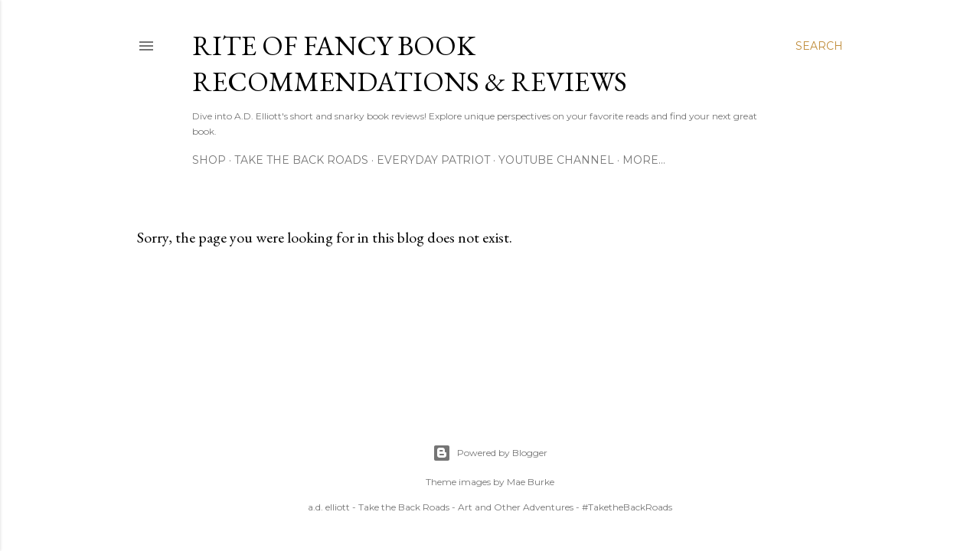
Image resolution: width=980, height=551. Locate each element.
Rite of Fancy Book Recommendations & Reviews (410, 64)
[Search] (819, 46)
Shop (209, 160)
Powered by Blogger (490, 453)
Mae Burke (531, 482)
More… (644, 160)
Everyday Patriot (433, 160)
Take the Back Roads (301, 160)
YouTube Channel (556, 160)
